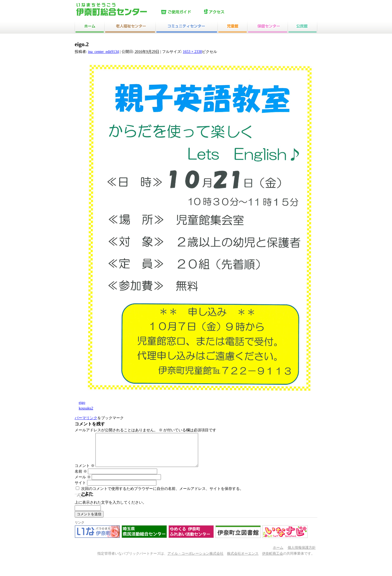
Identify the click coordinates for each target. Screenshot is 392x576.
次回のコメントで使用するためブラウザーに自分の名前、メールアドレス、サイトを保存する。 (162, 495)
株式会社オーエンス (243, 560)
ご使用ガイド (181, 12)
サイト (80, 489)
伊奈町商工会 (273, 560)
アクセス (224, 12)
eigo (82, 403)
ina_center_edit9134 (103, 52)
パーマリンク (86, 418)
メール (83, 484)
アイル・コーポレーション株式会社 (195, 560)
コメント (85, 472)
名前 (81, 478)
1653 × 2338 (192, 52)
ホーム (278, 554)
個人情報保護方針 (302, 554)
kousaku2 (86, 408)
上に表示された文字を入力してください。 (111, 509)
